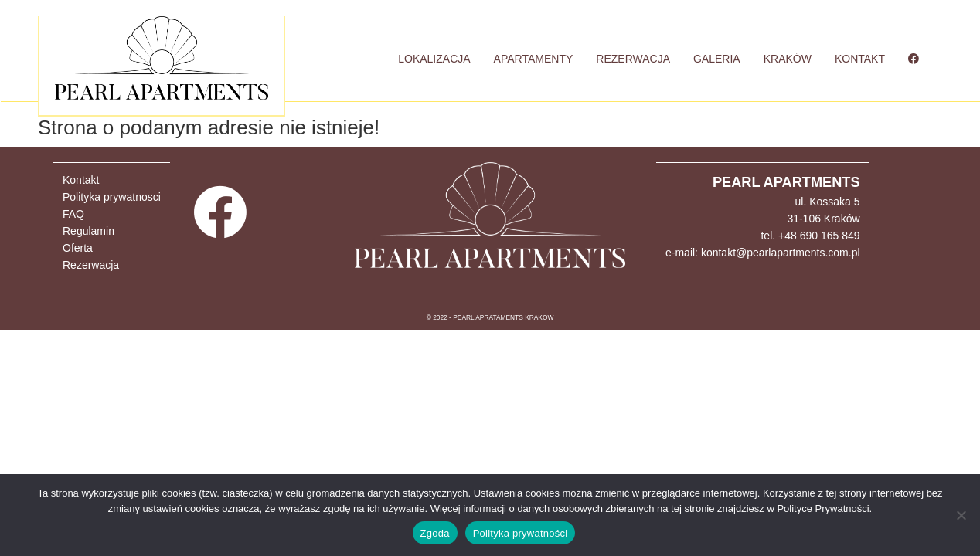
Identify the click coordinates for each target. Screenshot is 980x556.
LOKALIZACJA (434, 59)
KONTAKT (860, 59)
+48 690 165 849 (819, 236)
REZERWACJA (633, 59)
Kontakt (81, 180)
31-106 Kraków (823, 219)
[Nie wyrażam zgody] (961, 515)
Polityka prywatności (521, 533)
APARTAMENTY (534, 59)
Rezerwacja (91, 265)
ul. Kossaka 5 (827, 202)
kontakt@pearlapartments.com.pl (781, 253)
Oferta (78, 248)
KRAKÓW (788, 59)
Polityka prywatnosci (112, 197)
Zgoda (435, 533)
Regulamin (88, 231)
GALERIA (717, 59)
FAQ (73, 214)
